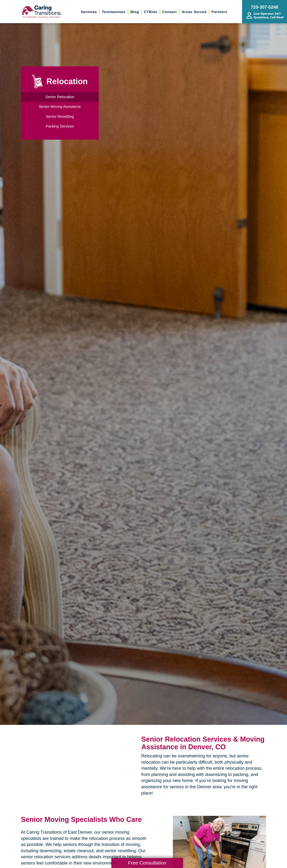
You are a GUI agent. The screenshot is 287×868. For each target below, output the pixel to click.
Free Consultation (147, 863)
